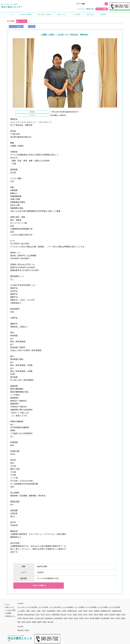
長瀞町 (34, 622)
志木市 (85, 615)
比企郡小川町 (39, 618)
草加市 (118, 618)
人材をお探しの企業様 (44, 14)
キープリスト (82, 9)
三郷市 (28, 611)
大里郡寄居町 (55, 615)
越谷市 (29, 622)
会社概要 (103, 14)
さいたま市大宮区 (55, 607)
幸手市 (80, 615)
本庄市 (124, 615)
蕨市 (19, 622)
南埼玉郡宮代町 (29, 615)
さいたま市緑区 (103, 607)
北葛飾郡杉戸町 (105, 611)
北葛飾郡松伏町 (116, 611)
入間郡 (64, 611)
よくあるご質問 (10, 610)
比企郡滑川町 (58, 618)
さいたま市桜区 (79, 607)
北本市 (91, 611)
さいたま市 (21, 607)
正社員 (32, 27)
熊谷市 (71, 618)
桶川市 (32, 618)
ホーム (12, 14)
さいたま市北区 (43, 607)
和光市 (43, 615)
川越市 (75, 615)
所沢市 (96, 615)
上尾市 (33, 611)
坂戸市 (48, 615)
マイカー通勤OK (16, 27)
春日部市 (112, 615)
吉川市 (37, 615)
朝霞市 (118, 615)
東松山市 (26, 618)
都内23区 (21, 630)
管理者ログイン (10, 616)
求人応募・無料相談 (26, 14)
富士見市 (64, 615)
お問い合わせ (90, 14)
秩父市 (87, 618)
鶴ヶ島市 (51, 622)
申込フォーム (10, 607)
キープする (21, 21)
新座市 (101, 615)
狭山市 (76, 618)
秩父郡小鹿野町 (95, 618)
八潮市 (80, 611)
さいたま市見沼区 (115, 607)
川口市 (70, 615)
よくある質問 (76, 14)
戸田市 (91, 615)
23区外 (27, 630)
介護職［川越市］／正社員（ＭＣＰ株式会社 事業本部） (65, 35)
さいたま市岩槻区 (67, 607)
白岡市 (82, 618)
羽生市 (113, 618)
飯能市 (39, 622)
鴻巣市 (45, 622)
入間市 (58, 611)
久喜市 (44, 611)
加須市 (85, 611)
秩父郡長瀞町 (105, 618)
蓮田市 (123, 618)
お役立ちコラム (62, 14)
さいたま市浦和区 (91, 607)
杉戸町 (20, 618)
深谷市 (66, 618)
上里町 (38, 611)
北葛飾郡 (97, 611)
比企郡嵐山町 (49, 618)
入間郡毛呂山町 (72, 611)
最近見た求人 (90, 9)
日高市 (106, 615)
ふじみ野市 (21, 611)
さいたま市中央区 (31, 607)
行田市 (24, 622)
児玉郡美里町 (51, 611)
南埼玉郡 (20, 615)
